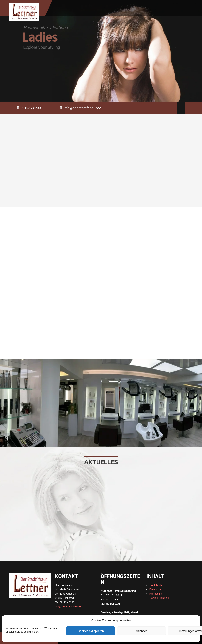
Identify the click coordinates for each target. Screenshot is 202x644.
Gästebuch (156, 585)
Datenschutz (156, 589)
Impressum (156, 594)
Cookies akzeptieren (91, 631)
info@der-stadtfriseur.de (82, 108)
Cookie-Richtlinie (159, 598)
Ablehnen (141, 631)
